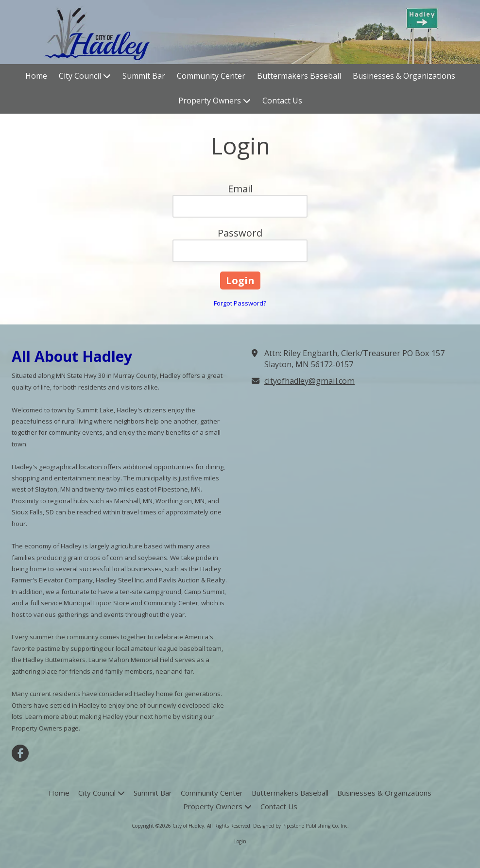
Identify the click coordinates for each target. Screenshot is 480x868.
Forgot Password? (240, 303)
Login (240, 841)
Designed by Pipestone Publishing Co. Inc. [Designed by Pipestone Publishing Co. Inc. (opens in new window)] (301, 826)
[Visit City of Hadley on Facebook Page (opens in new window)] (20, 753)
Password (240, 233)
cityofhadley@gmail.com (309, 381)
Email (240, 189)
